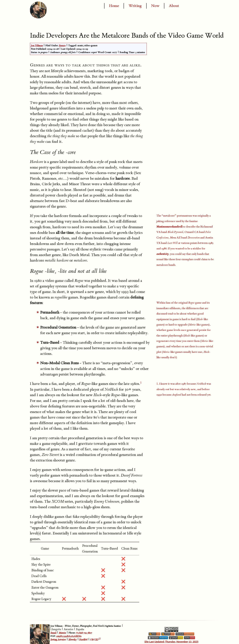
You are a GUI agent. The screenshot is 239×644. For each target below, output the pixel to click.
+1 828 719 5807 (84, 633)
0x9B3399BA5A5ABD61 (69, 636)
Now (155, 6)
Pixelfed (83, 640)
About (174, 6)
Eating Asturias (58, 640)
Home (114, 6)
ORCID (94, 640)
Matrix (62, 633)
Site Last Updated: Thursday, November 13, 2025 (171, 642)
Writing (135, 6)
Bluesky (73, 640)
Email (53, 633)
